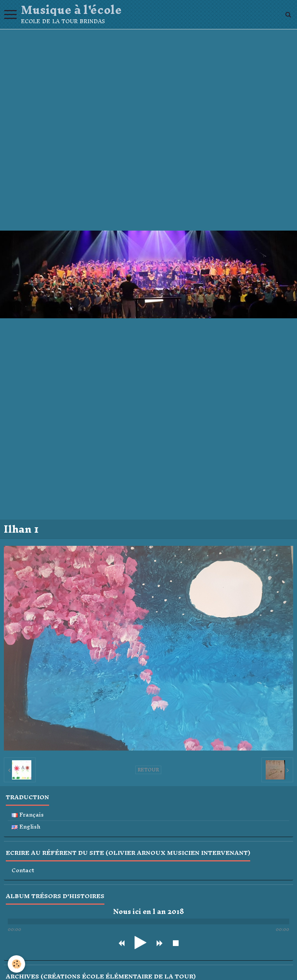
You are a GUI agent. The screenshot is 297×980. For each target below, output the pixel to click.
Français (28, 815)
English (26, 827)
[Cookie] (16, 964)
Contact (23, 870)
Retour (148, 770)
